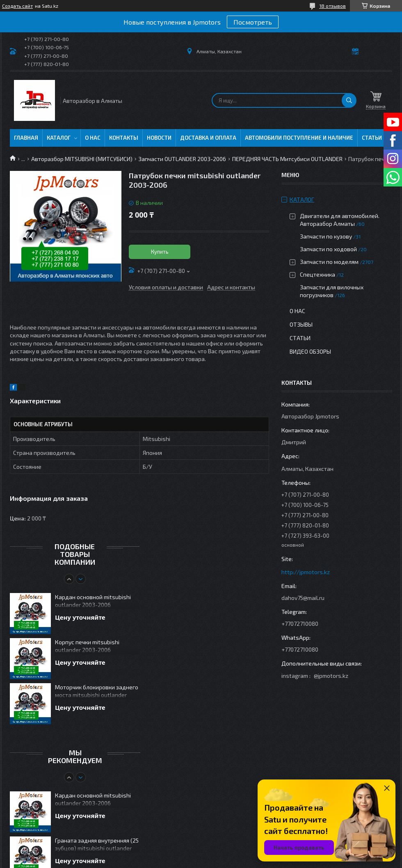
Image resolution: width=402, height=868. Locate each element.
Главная (26, 138)
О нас (93, 138)
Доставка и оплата (208, 138)
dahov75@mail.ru (303, 598)
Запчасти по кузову (326, 236)
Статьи (372, 138)
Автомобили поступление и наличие (299, 138)
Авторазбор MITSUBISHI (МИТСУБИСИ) (82, 159)
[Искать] (349, 100)
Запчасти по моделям (329, 262)
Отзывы (301, 324)
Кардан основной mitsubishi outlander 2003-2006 (93, 601)
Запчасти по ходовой (328, 249)
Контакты (124, 138)
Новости (159, 138)
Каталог (59, 138)
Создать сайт (17, 6)
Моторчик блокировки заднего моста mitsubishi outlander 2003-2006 (97, 692)
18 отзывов (332, 6)
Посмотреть (253, 22)
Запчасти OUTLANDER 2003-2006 (182, 159)
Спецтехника (317, 274)
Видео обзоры (310, 351)
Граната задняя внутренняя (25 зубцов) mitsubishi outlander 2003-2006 (97, 845)
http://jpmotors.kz (306, 572)
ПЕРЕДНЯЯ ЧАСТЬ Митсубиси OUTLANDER (287, 159)
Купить (160, 252)
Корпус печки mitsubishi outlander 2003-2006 (87, 646)
